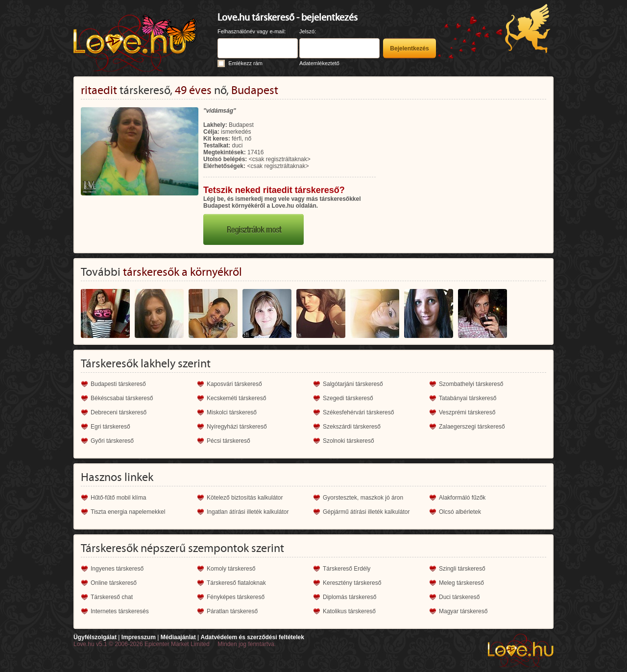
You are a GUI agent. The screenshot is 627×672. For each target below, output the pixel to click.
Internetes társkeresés (120, 611)
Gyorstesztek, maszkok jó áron (363, 498)
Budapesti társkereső (118, 384)
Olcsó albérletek (460, 512)
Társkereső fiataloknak (236, 583)
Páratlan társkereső (232, 611)
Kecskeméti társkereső (236, 398)
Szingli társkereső (462, 569)
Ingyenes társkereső (117, 569)
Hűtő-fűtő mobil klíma (118, 498)
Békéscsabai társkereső (122, 398)
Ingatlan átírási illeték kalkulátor (248, 512)
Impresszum (139, 637)
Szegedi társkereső (348, 398)
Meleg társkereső (461, 583)
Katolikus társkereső (349, 611)
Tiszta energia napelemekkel (128, 512)
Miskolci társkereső (232, 412)
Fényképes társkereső (236, 597)
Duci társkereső (459, 597)
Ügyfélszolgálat (95, 637)
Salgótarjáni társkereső (353, 384)
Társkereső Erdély (347, 569)
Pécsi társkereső (229, 441)
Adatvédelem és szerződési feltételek (252, 637)
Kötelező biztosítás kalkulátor (245, 498)
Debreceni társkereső (119, 412)
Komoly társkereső (231, 569)
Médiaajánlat (178, 637)
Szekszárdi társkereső (352, 427)
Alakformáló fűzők (462, 498)
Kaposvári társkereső (234, 384)
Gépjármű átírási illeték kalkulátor (366, 512)
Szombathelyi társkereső (471, 384)
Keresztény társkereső (352, 583)
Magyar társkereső (463, 611)
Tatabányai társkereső (468, 398)
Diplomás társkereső (350, 597)
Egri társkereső (110, 427)
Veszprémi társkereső (467, 412)
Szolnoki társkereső (349, 441)
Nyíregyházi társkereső (237, 427)
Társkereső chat (112, 597)
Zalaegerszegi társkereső (472, 427)
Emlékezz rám (245, 63)
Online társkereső (114, 583)
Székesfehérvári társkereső (358, 412)
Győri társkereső (112, 441)
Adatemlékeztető (319, 63)
